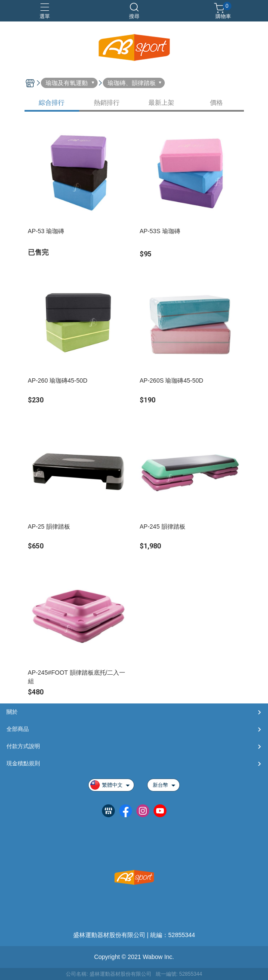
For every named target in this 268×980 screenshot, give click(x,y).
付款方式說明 (23, 746)
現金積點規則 (23, 763)
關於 (12, 712)
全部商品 (18, 729)
